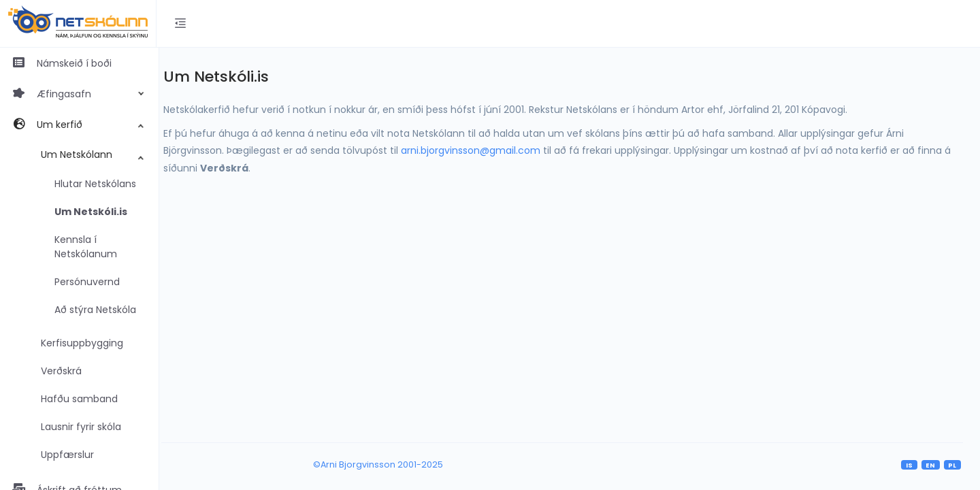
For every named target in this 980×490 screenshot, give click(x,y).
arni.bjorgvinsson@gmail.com (484, 150)
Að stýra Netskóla (95, 310)
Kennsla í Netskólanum (86, 247)
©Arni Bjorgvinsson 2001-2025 (387, 464)
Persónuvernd (87, 282)
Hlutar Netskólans (95, 184)
